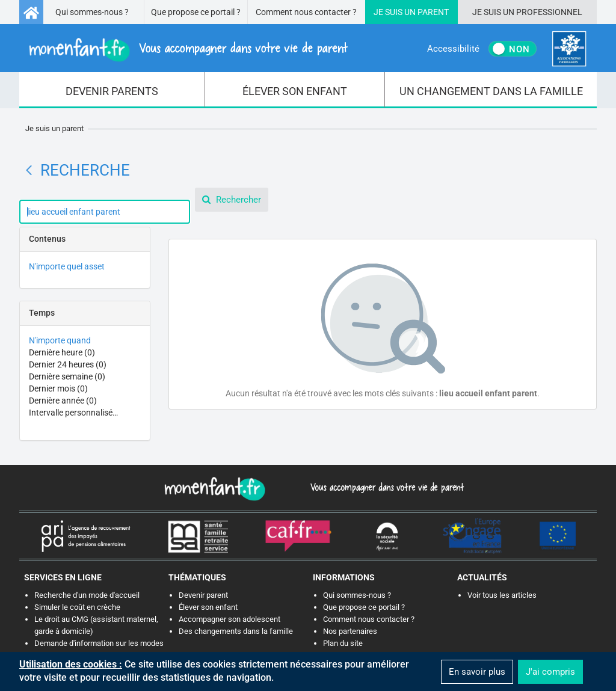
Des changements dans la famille (236, 631)
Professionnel (549, 12)
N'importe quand (60, 340)
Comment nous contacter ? (306, 12)
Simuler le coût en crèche (77, 607)
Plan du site (343, 643)
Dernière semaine (67, 376)
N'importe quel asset (67, 266)
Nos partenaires (350, 631)
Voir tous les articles (502, 595)
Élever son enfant (208, 607)
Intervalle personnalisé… (73, 413)
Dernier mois (58, 388)
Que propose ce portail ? (196, 12)
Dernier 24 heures (68, 364)
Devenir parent (203, 595)
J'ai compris (550, 672)
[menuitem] (112, 90)
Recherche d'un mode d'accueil (87, 595)
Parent (433, 12)
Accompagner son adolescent (229, 619)
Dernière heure (62, 352)
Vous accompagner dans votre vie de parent (385, 487)
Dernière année (63, 401)
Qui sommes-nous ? (92, 12)
